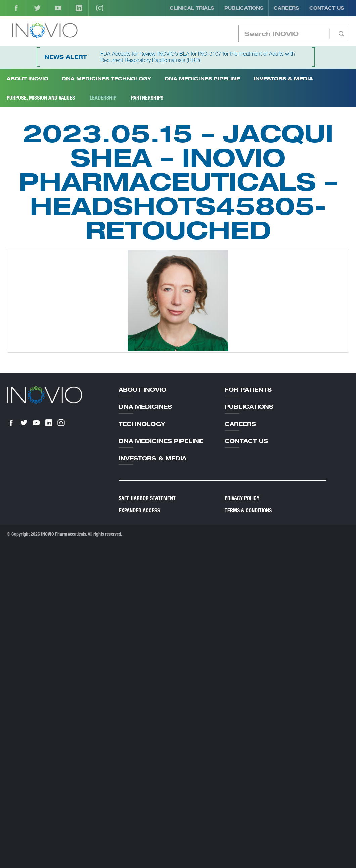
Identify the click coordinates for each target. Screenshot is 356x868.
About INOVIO (28, 78)
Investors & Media (283, 78)
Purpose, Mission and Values (41, 98)
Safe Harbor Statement (147, 498)
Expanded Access (139, 510)
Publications (244, 8)
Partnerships (147, 98)
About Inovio (142, 390)
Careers (286, 8)
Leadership (103, 98)
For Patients (248, 390)
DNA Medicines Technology (106, 78)
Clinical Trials (192, 8)
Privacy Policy (242, 498)
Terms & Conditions (248, 510)
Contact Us (327, 8)
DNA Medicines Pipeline (202, 78)
